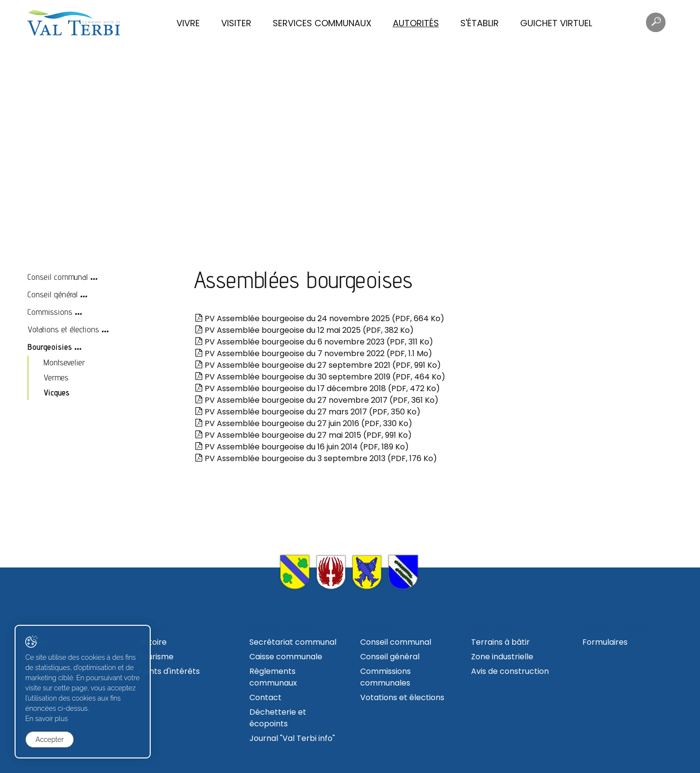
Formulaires (605, 642)
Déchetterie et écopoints (278, 718)
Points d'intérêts (169, 671)
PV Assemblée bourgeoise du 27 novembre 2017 (317, 400)
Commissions (50, 312)
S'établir (480, 23)
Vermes (56, 377)
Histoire (152, 642)
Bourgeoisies (50, 347)
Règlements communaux (273, 677)
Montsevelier (64, 362)
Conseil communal (58, 277)
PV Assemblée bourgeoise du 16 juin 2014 (302, 447)
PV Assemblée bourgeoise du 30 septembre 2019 (320, 377)
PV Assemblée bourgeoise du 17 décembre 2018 (317, 388)
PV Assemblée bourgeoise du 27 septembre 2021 (318, 365)
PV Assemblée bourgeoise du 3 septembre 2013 (316, 458)
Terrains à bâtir (500, 642)
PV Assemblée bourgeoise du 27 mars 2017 (308, 412)
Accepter (50, 739)
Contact (265, 697)
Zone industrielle (502, 657)
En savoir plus (47, 719)
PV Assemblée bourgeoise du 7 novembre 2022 (314, 353)
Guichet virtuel (556, 23)
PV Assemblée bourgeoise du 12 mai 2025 (304, 330)
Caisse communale (286, 657)
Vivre (188, 23)
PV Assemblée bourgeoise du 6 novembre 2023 (314, 342)
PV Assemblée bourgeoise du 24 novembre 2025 (320, 318)
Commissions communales (385, 677)
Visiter (236, 23)
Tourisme (156, 657)
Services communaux (322, 23)
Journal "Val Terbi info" (292, 738)
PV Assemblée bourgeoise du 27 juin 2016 (304, 423)
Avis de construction (510, 671)
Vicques (56, 392)
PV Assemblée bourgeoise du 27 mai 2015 (303, 435)
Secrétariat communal (293, 642)
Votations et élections (63, 329)
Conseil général (52, 294)
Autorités (416, 23)
